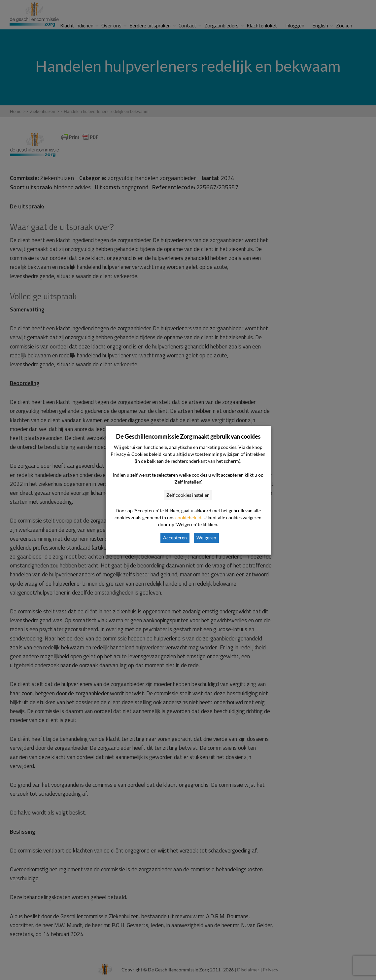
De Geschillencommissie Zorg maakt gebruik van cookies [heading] (188, 436)
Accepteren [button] (175, 538)
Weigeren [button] (206, 538)
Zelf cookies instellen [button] (188, 495)
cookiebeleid (188, 517)
